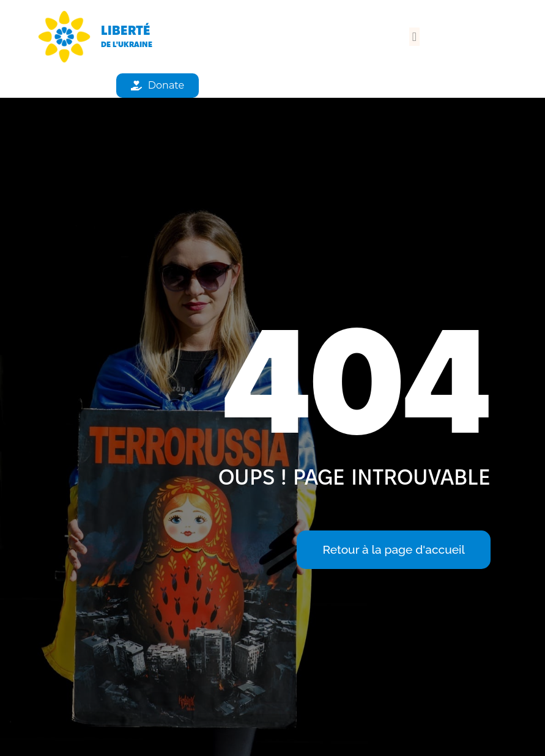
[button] (414, 37)
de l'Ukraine (127, 44)
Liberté (126, 30)
